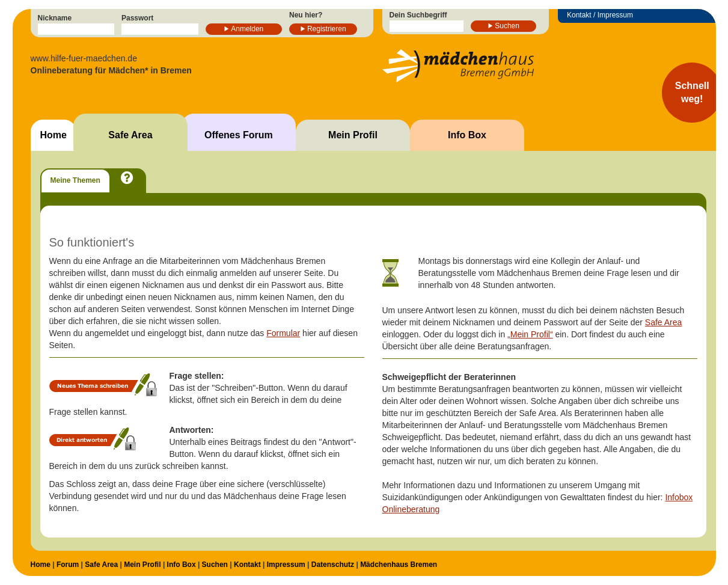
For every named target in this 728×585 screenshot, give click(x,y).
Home (54, 135)
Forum (68, 565)
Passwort (137, 18)
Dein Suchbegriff (418, 15)
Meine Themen (75, 180)
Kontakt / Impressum (600, 15)
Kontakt (247, 565)
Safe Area (130, 135)
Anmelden (247, 29)
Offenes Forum (239, 135)
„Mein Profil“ (530, 334)
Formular (283, 333)
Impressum (286, 565)
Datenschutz (333, 565)
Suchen (507, 26)
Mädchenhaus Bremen (399, 565)
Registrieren (327, 29)
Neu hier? (306, 15)
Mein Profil (353, 135)
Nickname (55, 18)
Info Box (467, 135)
